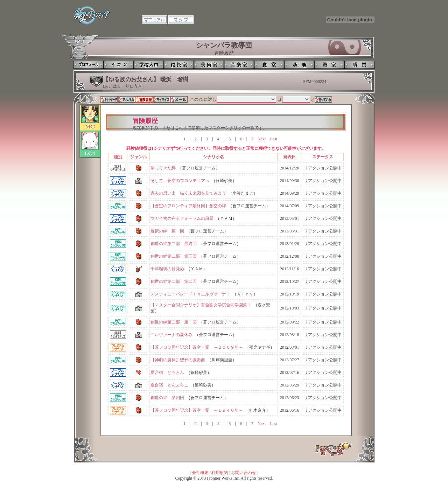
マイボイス (162, 99)
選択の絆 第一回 (167, 231)
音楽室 (239, 65)
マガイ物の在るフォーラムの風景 (182, 218)
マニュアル (154, 20)
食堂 (269, 65)
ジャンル (139, 157)
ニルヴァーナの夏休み (171, 335)
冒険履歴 (144, 99)
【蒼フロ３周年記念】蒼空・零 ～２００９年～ (197, 347)
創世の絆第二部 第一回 (174, 322)
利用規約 (220, 473)
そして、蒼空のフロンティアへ (180, 181)
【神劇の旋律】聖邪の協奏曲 (178, 360)
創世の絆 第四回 (167, 398)
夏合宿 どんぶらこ (169, 385)
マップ (181, 20)
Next (262, 139)
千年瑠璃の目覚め (167, 269)
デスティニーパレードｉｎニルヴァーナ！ (190, 294)
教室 (329, 65)
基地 (299, 65)
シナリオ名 (213, 157)
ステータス (323, 157)
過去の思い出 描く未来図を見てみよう (188, 193)
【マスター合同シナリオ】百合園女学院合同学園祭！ (201, 305)
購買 (359, 65)
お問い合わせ (244, 473)
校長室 (179, 65)
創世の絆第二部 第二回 (174, 281)
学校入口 (149, 65)
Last (274, 139)
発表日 (289, 157)
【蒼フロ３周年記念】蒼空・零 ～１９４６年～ (197, 410)
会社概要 (200, 473)
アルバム (127, 99)
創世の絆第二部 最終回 (174, 244)
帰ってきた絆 (163, 168)
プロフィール (89, 65)
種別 (118, 157)
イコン (119, 65)
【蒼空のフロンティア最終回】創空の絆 (188, 206)
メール (179, 99)
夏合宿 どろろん (167, 372)
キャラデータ (109, 99)
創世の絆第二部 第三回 (174, 256)
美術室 (209, 65)
